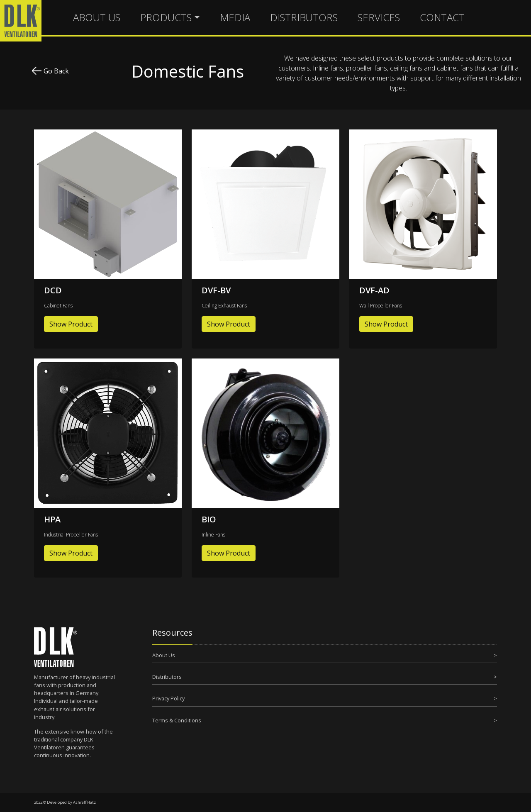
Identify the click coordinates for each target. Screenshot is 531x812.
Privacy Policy (168, 698)
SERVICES (379, 17)
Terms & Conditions (177, 720)
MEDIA (235, 17)
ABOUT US (97, 17)
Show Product (71, 324)
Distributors (167, 677)
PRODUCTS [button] (166, 17)
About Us (164, 655)
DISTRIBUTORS (304, 17)
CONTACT (442, 17)
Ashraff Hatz (84, 802)
